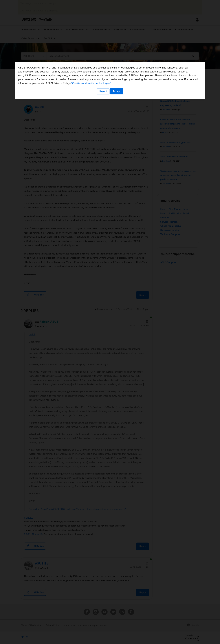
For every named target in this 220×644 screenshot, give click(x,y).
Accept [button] (117, 341)
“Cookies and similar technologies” (119, 333)
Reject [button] (103, 341)
